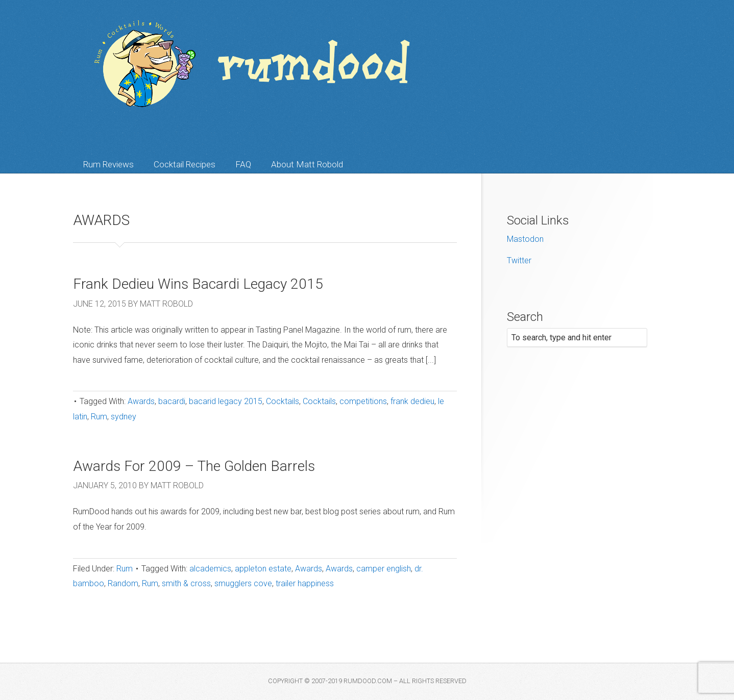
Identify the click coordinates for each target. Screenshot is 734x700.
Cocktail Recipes (185, 164)
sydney (124, 417)
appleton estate (263, 569)
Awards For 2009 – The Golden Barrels (194, 466)
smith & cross (186, 583)
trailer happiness (305, 583)
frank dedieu (412, 401)
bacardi (172, 401)
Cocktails (283, 401)
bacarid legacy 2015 (226, 401)
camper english (384, 569)
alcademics (210, 569)
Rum (99, 417)
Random (123, 583)
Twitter (519, 260)
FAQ (243, 164)
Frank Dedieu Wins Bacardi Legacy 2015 (198, 284)
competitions (363, 401)
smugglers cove (243, 583)
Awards (141, 401)
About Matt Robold (307, 164)
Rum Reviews (108, 164)
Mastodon (525, 239)
